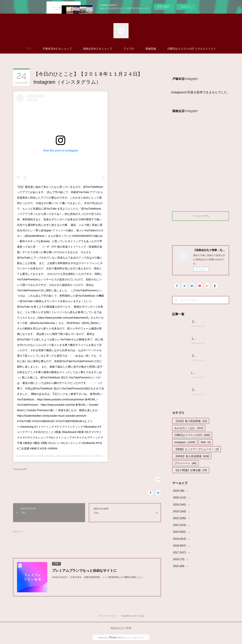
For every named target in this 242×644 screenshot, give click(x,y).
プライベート (185, 463)
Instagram (185, 442)
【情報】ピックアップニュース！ (197, 449)
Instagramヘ (201, 216)
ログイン (186, 7)
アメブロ (129, 49)
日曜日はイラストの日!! (192, 435)
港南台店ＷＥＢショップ (98, 49)
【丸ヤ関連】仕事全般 (191, 470)
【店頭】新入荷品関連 (191, 421)
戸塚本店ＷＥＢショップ (57, 49)
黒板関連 (151, 49)
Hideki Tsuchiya (46, 456)
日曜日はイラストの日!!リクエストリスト (192, 49)
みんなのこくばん (189, 428)
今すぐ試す (163, 7)
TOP (29, 49)
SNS (206, 442)
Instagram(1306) (20, 469)
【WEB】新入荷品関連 (192, 456)
